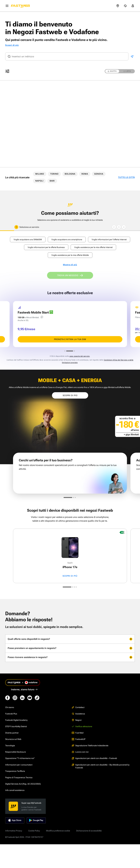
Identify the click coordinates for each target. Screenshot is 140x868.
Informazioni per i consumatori (19, 765)
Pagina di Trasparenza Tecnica (19, 777)
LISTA (127, 71)
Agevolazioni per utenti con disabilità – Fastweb (94, 758)
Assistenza (78, 714)
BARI (52, 181)
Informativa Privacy (14, 831)
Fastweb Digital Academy (16, 720)
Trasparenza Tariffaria (15, 771)
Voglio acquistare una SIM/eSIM (28, 239)
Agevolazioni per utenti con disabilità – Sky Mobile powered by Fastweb (101, 766)
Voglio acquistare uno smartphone (67, 239)
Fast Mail (78, 733)
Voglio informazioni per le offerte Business (46, 247)
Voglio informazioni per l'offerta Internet (109, 239)
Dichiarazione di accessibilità (89, 831)
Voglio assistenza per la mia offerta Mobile (70, 255)
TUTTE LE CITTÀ (126, 177)
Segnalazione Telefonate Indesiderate (90, 746)
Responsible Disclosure (15, 752)
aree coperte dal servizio (80, 356)
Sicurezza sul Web (13, 739)
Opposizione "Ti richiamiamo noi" (20, 758)
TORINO (54, 174)
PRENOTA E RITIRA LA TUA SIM (70, 339)
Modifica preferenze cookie (58, 831)
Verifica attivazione (82, 726)
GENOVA (99, 174)
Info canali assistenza (15, 790)
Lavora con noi (80, 752)
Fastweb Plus (11, 714)
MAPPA (112, 71)
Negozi (77, 720)
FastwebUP (79, 739)
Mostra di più (70, 265)
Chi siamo (10, 707)
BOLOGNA (70, 174)
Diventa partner (12, 733)
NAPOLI (39, 181)
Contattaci (78, 707)
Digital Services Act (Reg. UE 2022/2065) (23, 784)
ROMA (85, 174)
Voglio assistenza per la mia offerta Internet (93, 247)
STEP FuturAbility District (16, 726)
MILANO (40, 174)
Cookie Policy (34, 831)
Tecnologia (10, 746)
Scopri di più (12, 45)
